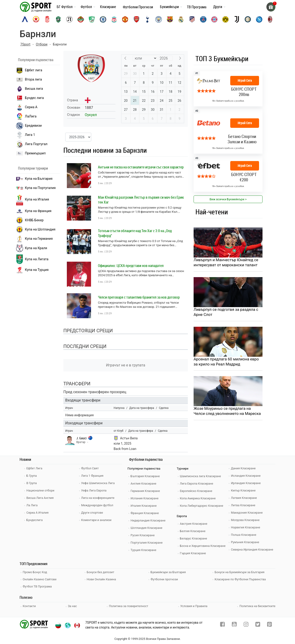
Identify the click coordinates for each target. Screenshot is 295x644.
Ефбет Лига (35, 468)
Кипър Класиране (244, 490)
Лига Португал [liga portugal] (32, 144)
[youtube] (234, 625)
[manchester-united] (125, 19)
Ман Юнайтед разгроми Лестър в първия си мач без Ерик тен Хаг (141, 200)
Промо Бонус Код (35, 572)
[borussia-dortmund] (225, 19)
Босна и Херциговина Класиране (203, 546)
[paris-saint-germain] (203, 19)
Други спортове (93, 512)
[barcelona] (170, 19)
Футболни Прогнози (138, 7)
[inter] (248, 19)
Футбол (86, 7)
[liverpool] (114, 19)
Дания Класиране (244, 468)
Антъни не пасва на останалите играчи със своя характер (141, 167)
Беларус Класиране (194, 538)
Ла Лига (32, 505)
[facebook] (223, 625)
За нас (72, 605)
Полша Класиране (244, 535)
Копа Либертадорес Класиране (202, 505)
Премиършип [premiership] (31, 153)
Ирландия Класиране (246, 483)
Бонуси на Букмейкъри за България (240, 572)
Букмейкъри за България (169, 572)
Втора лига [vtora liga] (29, 79)
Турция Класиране (144, 550)
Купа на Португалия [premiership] (36, 188)
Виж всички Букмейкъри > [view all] (228, 199)
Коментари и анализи (97, 520)
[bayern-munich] (214, 19)
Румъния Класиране (245, 542)
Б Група (32, 475)
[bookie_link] (228, 131)
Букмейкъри (169, 7)
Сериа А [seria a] (27, 107)
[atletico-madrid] (192, 19)
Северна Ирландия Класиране (252, 549)
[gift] (271, 7)
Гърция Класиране (193, 553)
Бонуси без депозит (101, 572)
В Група (32, 483)
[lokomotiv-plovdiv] (69, 19)
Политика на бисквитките (257, 605)
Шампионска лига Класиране (201, 476)
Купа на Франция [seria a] (34, 211)
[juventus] (237, 19)
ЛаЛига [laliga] (26, 117)
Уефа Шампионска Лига (99, 483)
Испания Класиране (145, 498)
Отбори (42, 44)
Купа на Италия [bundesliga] (33, 200)
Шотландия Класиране (147, 528)
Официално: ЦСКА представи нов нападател (131, 266)
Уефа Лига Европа (94, 490)
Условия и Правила (194, 605)
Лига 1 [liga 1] (26, 135)
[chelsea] (103, 19)
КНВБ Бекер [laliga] (30, 220)
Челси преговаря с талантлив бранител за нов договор (139, 297)
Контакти (30, 605)
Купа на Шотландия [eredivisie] (36, 230)
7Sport (25, 44)
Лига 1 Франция (93, 475)
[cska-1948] (47, 19)
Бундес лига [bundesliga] (30, 98)
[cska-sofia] (36, 19)
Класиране (108, 7)
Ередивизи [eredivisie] (29, 126)
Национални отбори (41, 490)
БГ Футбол (65, 7)
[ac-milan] (270, 19)
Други (218, 7)
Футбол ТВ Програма (38, 586)
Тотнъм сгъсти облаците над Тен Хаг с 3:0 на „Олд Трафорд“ (135, 233)
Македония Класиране (247, 512)
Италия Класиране (144, 505)
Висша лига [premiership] (29, 89)
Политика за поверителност (129, 605)
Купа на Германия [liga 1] (34, 239)
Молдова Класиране (246, 520)
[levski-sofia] (25, 19)
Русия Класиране (143, 535)
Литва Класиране (243, 505)
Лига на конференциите (98, 498)
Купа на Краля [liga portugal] (32, 248)
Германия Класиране (146, 491)
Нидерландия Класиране (149, 520)
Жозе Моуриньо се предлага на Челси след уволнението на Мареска (228, 412)
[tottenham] (147, 19)
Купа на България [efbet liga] (34, 179)
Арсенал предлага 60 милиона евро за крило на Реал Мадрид (227, 362)
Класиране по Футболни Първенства (241, 579)
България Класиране (146, 476)
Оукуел (91, 115)
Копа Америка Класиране (198, 498)
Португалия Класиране (147, 542)
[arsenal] (136, 19)
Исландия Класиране (246, 475)
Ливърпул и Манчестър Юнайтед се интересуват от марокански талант (226, 263)
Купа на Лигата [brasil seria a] (32, 259)
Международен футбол (98, 505)
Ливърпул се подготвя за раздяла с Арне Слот (226, 312)
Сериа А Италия (38, 512)
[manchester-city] (159, 19)
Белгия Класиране (193, 531)
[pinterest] (270, 625)
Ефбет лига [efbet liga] (29, 70)
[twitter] (258, 625)
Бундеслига (35, 520)
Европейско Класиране (197, 491)
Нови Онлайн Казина (102, 579)
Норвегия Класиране (246, 527)
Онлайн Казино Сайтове (40, 579)
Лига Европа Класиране (197, 483)
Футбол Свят (90, 468)
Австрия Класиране (194, 523)
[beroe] (92, 19)
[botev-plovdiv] (81, 19)
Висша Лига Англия (40, 498)
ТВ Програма (197, 7)
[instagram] (246, 625)
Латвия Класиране (244, 498)
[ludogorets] (58, 19)
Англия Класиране (144, 483)
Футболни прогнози (165, 579)
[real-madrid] (181, 19)
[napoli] (259, 19)
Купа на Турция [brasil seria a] (32, 270)
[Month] (145, 58)
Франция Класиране (145, 513)
